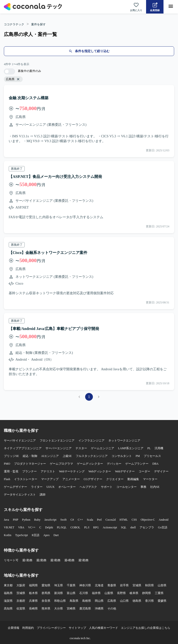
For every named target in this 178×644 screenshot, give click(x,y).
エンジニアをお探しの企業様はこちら (146, 628)
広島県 (112, 601)
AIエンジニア (50, 456)
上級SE (67, 456)
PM (138, 456)
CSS (134, 520)
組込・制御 (30, 456)
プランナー (30, 471)
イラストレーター (26, 479)
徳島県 (137, 601)
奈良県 (46, 601)
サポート (107, 487)
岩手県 (124, 585)
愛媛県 (162, 601)
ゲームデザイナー (15, 487)
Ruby (37, 520)
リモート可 (11, 560)
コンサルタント (122, 456)
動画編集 (133, 479)
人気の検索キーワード (104, 628)
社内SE (155, 487)
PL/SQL (62, 527)
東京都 (8, 585)
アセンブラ (147, 527)
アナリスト (48, 471)
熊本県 (46, 609)
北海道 (99, 585)
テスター (81, 448)
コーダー (144, 471)
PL (149, 448)
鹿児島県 (85, 609)
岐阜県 (134, 593)
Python (26, 520)
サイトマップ (77, 628)
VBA (21, 527)
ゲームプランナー (137, 464)
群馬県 (46, 593)
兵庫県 (33, 601)
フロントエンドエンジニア (57, 441)
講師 (43, 495)
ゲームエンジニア (103, 448)
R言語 (36, 535)
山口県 (124, 601)
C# (72, 520)
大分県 (59, 609)
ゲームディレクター (90, 464)
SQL (124, 527)
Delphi (49, 527)
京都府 (21, 601)
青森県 (112, 585)
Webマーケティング (72, 471)
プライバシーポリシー (51, 628)
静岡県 (147, 593)
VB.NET (9, 527)
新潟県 (59, 593)
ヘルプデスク (88, 487)
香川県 (149, 601)
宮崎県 (71, 609)
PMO (7, 464)
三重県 (159, 593)
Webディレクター (100, 471)
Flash (7, 479)
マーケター (150, 479)
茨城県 (21, 593)
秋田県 (149, 585)
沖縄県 (99, 609)
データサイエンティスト (20, 495)
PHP (15, 520)
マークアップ (50, 479)
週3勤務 (55, 560)
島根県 (87, 601)
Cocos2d (111, 520)
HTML (124, 520)
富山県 (71, 593)
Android (163, 520)
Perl (99, 520)
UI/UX (50, 487)
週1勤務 (27, 560)
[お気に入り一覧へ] (136, 7)
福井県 (96, 593)
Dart (56, 535)
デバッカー (114, 464)
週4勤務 (69, 560)
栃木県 (33, 593)
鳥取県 (74, 601)
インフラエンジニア (91, 441)
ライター (37, 487)
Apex (46, 535)
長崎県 (33, 609)
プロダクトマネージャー (30, 464)
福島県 (8, 593)
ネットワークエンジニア (124, 441)
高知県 (8, 609)
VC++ (32, 527)
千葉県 (71, 585)
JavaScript (50, 520)
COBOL (75, 527)
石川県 (84, 593)
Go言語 (163, 527)
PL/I (87, 527)
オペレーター (67, 487)
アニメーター (71, 479)
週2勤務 (41, 560)
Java (6, 520)
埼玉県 (59, 585)
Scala (90, 520)
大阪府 (21, 585)
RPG (96, 527)
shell (133, 527)
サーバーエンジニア (59, 448)
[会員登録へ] (155, 7)
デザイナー (161, 471)
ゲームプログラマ (61, 464)
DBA (155, 464)
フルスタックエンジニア (92, 456)
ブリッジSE (11, 456)
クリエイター (115, 479)
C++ (80, 520)
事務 (143, 487)
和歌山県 (60, 601)
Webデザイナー (125, 471)
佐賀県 (21, 609)
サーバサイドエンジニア (20, 441)
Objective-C (148, 520)
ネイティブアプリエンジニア (23, 448)
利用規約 (28, 628)
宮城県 (137, 585)
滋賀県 (8, 601)
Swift (63, 520)
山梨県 (109, 593)
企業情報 (14, 628)
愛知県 (46, 585)
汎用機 (159, 448)
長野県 (121, 593)
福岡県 (33, 585)
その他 (112, 609)
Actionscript (110, 527)
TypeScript (22, 535)
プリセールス (152, 456)
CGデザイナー (93, 479)
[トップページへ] (33, 7)
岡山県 (99, 601)
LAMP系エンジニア (131, 448)
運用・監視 (11, 471)
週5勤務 (83, 560)
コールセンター (126, 487)
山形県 (162, 585)
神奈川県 (85, 585)
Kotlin (8, 535)
